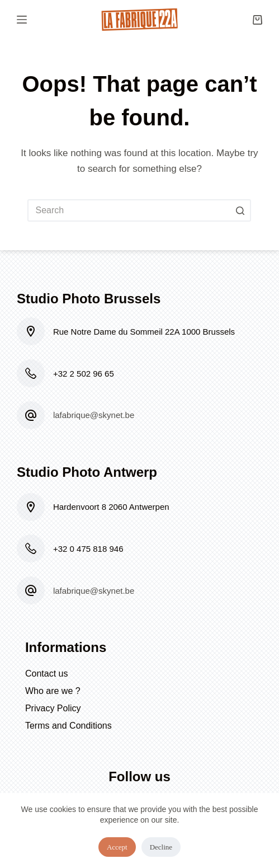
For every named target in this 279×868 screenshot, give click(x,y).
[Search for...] (139, 210)
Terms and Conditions (68, 726)
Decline (161, 847)
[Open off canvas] (22, 20)
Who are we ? (53, 691)
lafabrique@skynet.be (94, 415)
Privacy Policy (53, 708)
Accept (117, 847)
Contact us (46, 674)
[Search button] (240, 210)
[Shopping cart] (257, 20)
